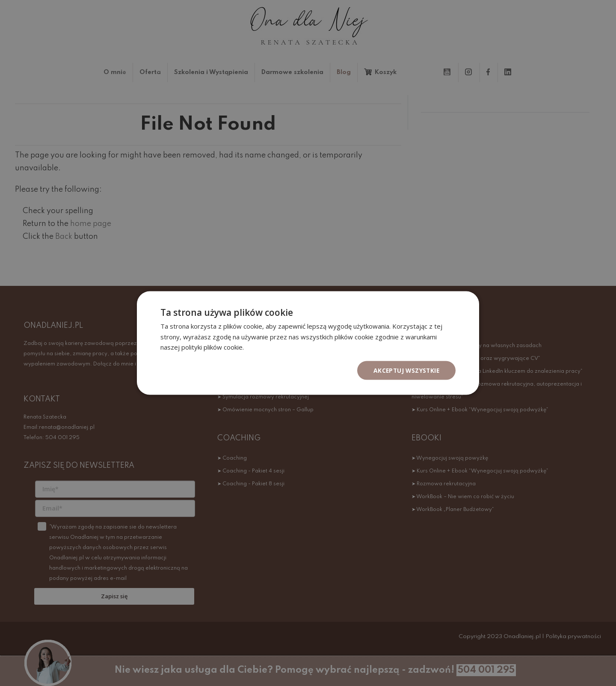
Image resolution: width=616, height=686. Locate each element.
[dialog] (308, 343)
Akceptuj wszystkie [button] (405, 370)
